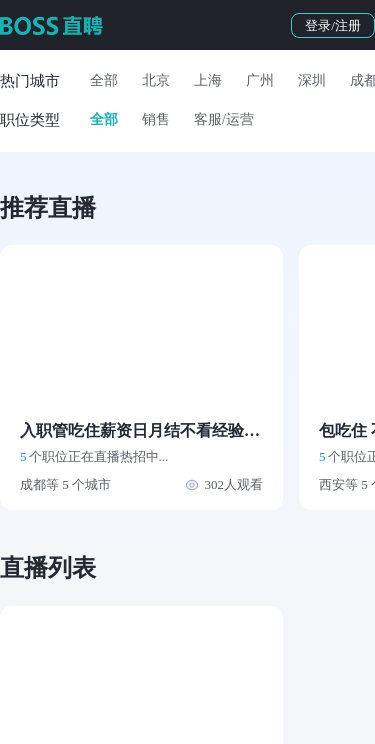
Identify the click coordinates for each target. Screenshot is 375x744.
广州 (260, 80)
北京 (156, 80)
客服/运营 (224, 119)
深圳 (312, 80)
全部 (104, 80)
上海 (208, 80)
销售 (156, 119)
